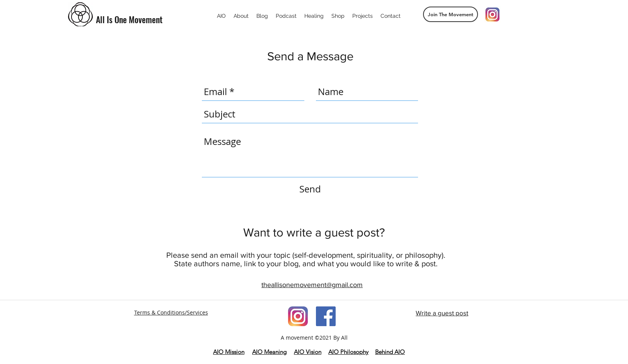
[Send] (310, 189)
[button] (451, 14)
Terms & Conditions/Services (171, 312)
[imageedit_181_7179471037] (298, 316)
